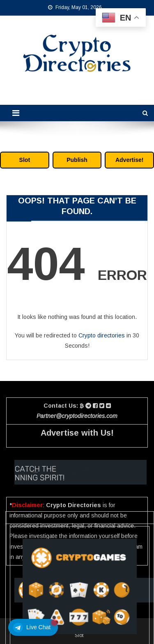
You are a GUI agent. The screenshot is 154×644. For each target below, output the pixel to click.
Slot (25, 160)
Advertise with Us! (77, 433)
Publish (77, 160)
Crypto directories (102, 335)
